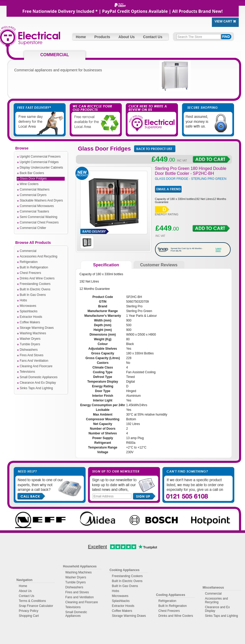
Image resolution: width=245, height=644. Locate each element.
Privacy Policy (29, 611)
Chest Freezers (31, 273)
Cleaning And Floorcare (36, 366)
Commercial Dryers (33, 195)
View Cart (225, 21)
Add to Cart (211, 159)
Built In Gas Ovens (33, 295)
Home (81, 37)
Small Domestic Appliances (39, 377)
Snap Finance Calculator (36, 606)
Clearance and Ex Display (217, 609)
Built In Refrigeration (34, 267)
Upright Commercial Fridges (39, 162)
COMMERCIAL (55, 55)
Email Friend (168, 189)
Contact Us (153, 37)
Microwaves (28, 306)
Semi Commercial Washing (39, 217)
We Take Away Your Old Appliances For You (95, 115)
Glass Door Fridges (33, 179)
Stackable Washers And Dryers (41, 200)
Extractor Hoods (31, 317)
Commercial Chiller (33, 228)
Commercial (28, 251)
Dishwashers (29, 350)
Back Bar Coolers (32, 173)
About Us (127, 37)
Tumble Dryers (30, 344)
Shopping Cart (29, 616)
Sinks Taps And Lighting (36, 388)
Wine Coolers (29, 184)
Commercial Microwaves (37, 206)
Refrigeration (29, 262)
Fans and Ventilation (79, 597)
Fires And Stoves (32, 355)
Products (102, 37)
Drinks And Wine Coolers (37, 278)
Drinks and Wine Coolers (176, 616)
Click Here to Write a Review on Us (150, 115)
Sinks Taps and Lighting (221, 616)
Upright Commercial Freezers (40, 157)
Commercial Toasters (34, 211)
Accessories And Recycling (39, 256)
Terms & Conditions (32, 601)
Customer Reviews (159, 265)
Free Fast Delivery (40, 115)
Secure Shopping (205, 115)
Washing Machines (33, 333)
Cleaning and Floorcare (82, 602)
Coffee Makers (30, 322)
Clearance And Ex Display (38, 383)
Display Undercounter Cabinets (41, 168)
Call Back (31, 496)
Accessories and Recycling (216, 600)
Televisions (28, 372)
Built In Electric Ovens (35, 289)
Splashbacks (29, 311)
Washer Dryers (30, 339)
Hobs (23, 300)
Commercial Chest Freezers (39, 222)
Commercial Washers (35, 189)
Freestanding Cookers (35, 284)
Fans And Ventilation (34, 361)
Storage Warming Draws (37, 328)
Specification (106, 265)
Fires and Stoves (77, 592)
